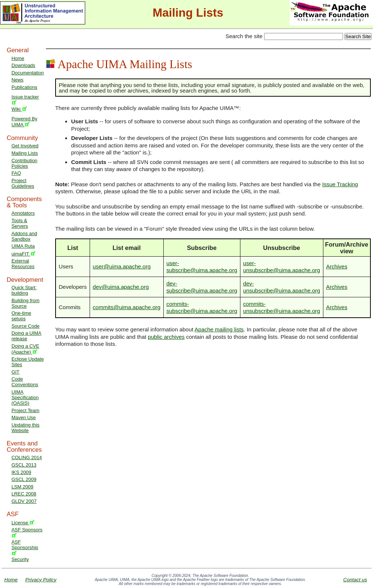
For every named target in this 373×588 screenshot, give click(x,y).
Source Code (26, 326)
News (17, 80)
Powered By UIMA (24, 122)
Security (20, 559)
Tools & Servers (20, 223)
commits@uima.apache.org (126, 307)
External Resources (23, 264)
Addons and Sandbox (24, 236)
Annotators (23, 213)
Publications (24, 87)
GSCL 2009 (24, 479)
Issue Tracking (340, 184)
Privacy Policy (41, 580)
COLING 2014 (27, 457)
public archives (166, 337)
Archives (337, 266)
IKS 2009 (21, 472)
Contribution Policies (24, 163)
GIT (16, 372)
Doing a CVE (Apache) (25, 349)
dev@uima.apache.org (121, 287)
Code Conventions (25, 382)
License (23, 523)
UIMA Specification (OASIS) (25, 397)
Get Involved (25, 146)
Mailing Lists (25, 153)
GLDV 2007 (24, 501)
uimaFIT (24, 254)
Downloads (23, 65)
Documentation (28, 73)
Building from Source (26, 303)
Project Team (25, 410)
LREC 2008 (24, 494)
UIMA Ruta (23, 246)
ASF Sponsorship (25, 547)
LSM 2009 (22, 487)
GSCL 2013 (24, 465)
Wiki (19, 109)
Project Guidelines (23, 183)
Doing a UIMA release (26, 336)
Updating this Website (26, 428)
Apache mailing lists (219, 329)
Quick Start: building (24, 290)
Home (18, 58)
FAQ (16, 173)
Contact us (355, 580)
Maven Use (24, 417)
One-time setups (21, 316)
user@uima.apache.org (121, 266)
